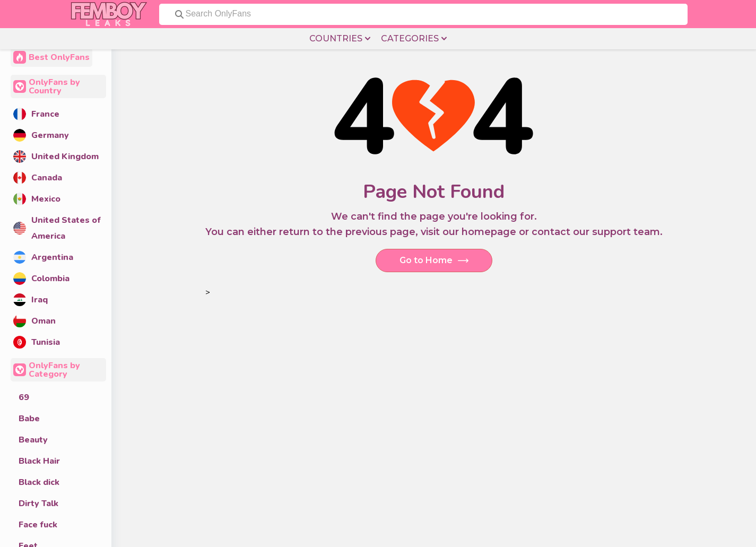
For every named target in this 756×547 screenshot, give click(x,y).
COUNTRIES (340, 39)
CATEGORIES (414, 39)
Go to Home (434, 261)
